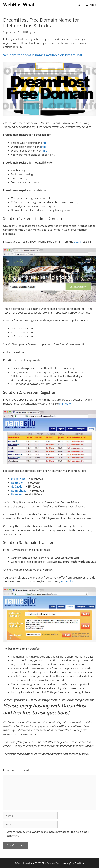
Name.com (18, 494)
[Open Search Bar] (79, 5)
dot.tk (77, 242)
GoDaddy (17, 486)
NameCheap (19, 491)
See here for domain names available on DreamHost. (43, 55)
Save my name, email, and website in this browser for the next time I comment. (48, 834)
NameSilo (17, 483)
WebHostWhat (19, 5)
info (44, 143)
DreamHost (18, 479)
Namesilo (65, 404)
